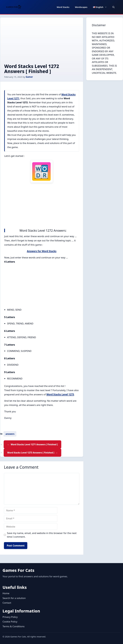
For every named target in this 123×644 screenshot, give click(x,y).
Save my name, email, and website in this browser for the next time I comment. (42, 535)
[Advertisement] (42, 43)
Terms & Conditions (14, 626)
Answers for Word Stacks (42, 251)
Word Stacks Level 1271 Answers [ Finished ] (34, 444)
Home (6, 593)
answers (10, 434)
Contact (7, 603)
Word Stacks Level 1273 (60, 394)
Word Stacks (63, 7)
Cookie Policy (10, 622)
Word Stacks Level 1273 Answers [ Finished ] (31, 453)
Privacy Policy (10, 617)
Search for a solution (14, 598)
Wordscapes (81, 7)
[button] (114, 7)
